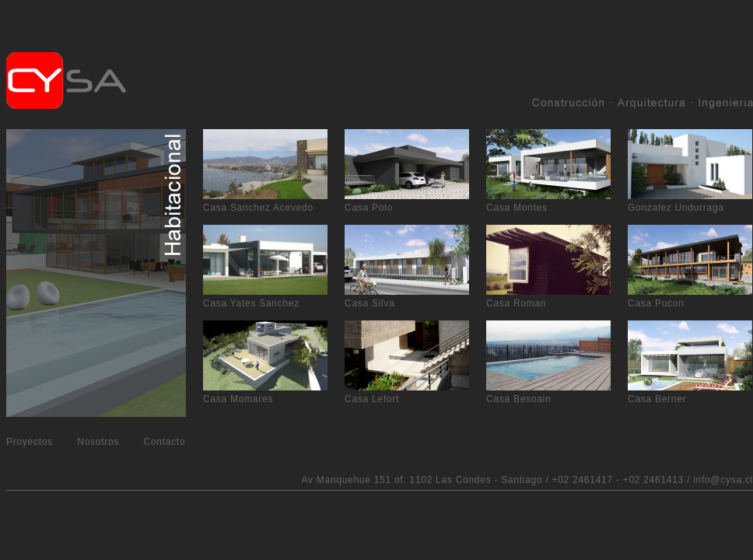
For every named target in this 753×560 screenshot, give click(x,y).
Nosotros (98, 442)
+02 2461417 (583, 480)
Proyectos (30, 442)
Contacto (165, 442)
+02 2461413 (653, 480)
